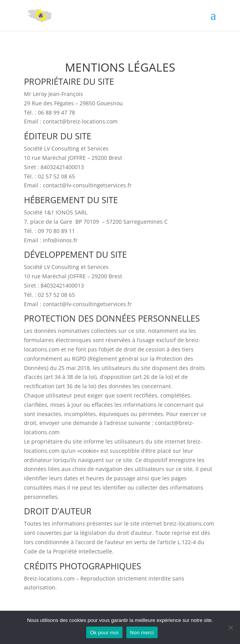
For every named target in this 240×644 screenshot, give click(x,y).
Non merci (142, 633)
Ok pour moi (104, 633)
